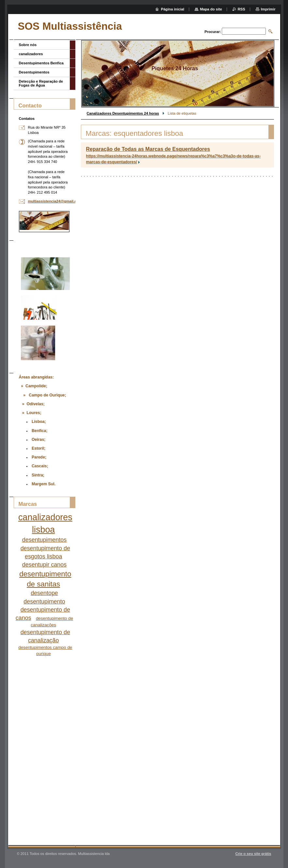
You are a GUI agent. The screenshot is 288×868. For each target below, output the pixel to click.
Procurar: (213, 32)
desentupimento (44, 602)
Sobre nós (28, 45)
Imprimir (268, 9)
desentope (44, 593)
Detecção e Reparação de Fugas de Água (41, 83)
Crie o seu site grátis (253, 854)
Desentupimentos (34, 72)
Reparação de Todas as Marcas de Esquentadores (148, 149)
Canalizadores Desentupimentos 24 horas (123, 113)
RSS (242, 9)
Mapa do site (211, 9)
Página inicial (173, 9)
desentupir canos (44, 565)
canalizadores (31, 54)
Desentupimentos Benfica (41, 63)
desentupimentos (44, 540)
